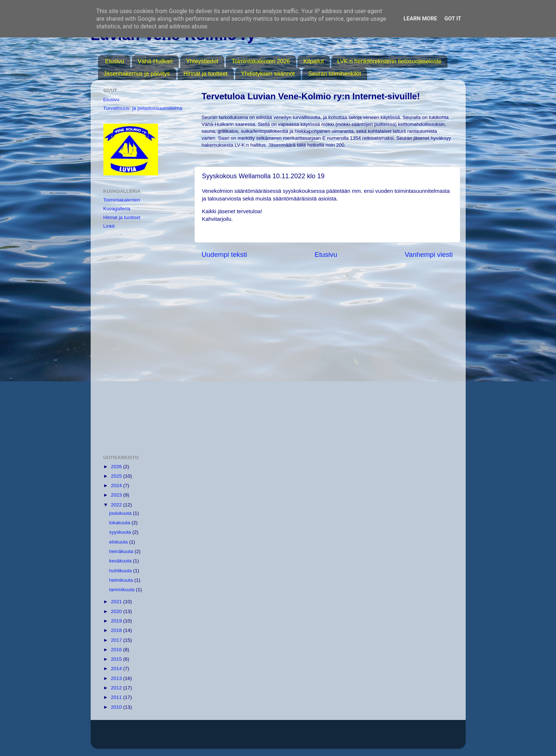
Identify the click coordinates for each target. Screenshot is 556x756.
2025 (117, 476)
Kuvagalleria (117, 209)
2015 (117, 659)
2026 (117, 467)
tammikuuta (123, 590)
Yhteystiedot (202, 61)
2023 (117, 495)
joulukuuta (121, 513)
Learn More (420, 19)
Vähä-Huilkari (155, 61)
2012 (117, 688)
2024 (117, 486)
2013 (117, 678)
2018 (117, 630)
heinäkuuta (122, 551)
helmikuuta (122, 580)
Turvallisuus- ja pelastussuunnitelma (143, 108)
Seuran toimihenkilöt (334, 74)
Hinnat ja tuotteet (206, 74)
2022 (117, 505)
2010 (117, 707)
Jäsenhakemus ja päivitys (137, 74)
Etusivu (115, 61)
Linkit (109, 226)
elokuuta (119, 542)
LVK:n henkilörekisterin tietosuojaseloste (389, 61)
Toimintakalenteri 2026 (261, 61)
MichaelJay (302, 738)
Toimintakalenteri (122, 200)
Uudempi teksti (224, 254)
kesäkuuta (121, 561)
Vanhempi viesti (429, 254)
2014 (117, 669)
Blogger (360, 738)
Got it (453, 19)
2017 (117, 640)
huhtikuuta (121, 571)
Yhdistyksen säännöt (268, 74)
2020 (117, 611)
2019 (117, 621)
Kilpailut (314, 61)
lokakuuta (121, 523)
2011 (117, 697)
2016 (117, 650)
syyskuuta (121, 532)
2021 (117, 602)
